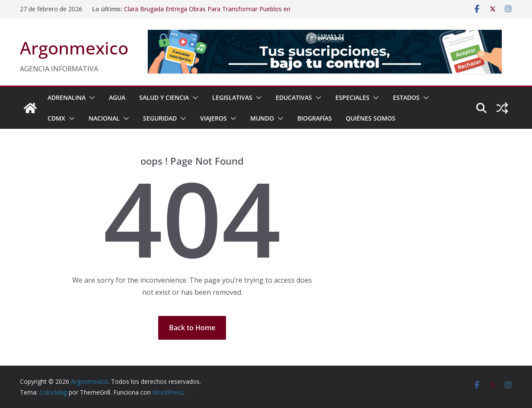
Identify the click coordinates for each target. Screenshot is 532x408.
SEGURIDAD (160, 118)
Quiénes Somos (371, 118)
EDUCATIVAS (294, 97)
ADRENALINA (67, 97)
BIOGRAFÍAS (315, 118)
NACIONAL (104, 118)
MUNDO (262, 118)
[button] (90, 98)
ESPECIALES (352, 97)
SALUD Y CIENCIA (164, 97)
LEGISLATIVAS (232, 97)
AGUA (117, 97)
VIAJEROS (213, 118)
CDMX (56, 118)
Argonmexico (74, 48)
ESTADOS (406, 97)
